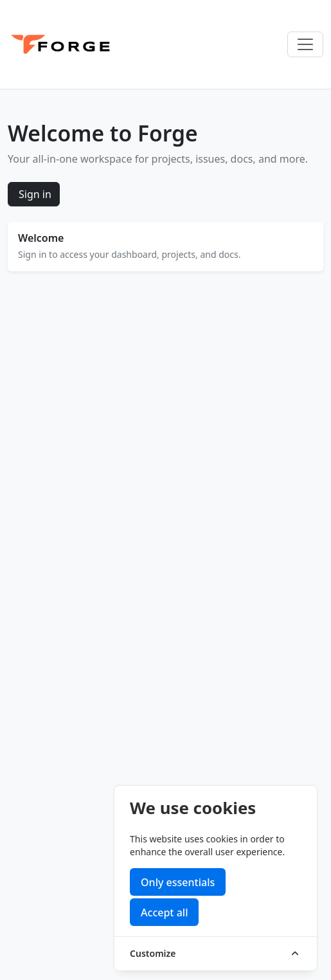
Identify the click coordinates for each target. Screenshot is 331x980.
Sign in (35, 194)
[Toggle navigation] (305, 44)
